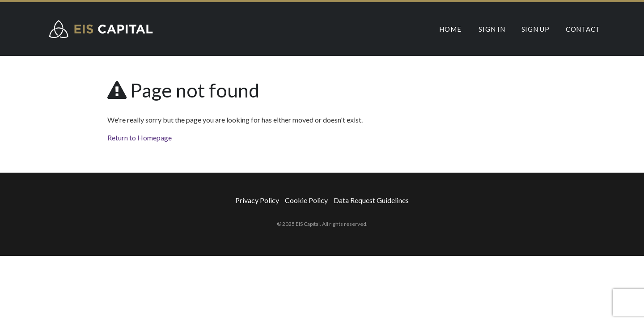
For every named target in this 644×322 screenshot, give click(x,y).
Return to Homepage (140, 138)
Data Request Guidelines (371, 200)
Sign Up (536, 29)
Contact (583, 29)
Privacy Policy (257, 200)
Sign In (492, 29)
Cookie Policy (306, 200)
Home (450, 29)
